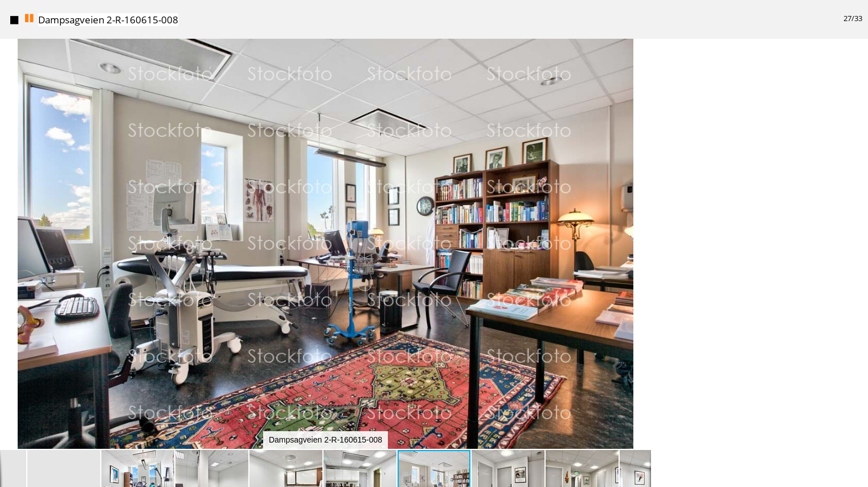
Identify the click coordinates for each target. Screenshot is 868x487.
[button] (641, 68)
